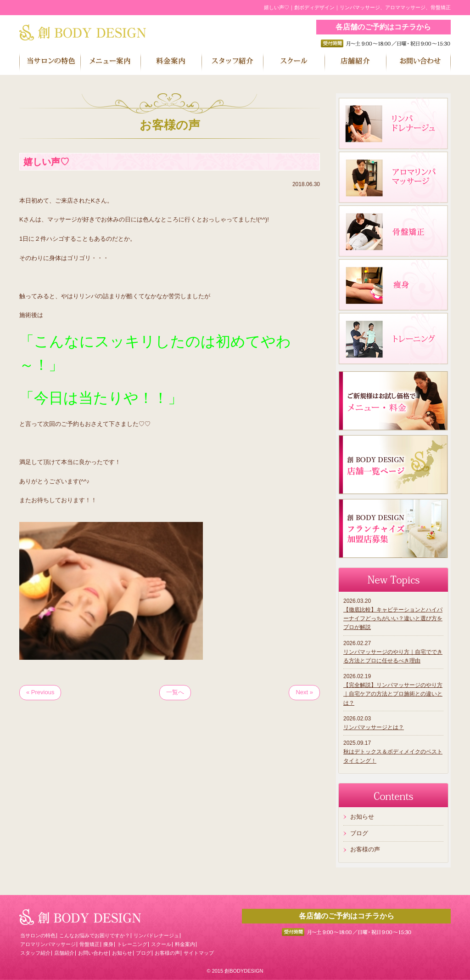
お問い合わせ (93, 953)
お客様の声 (365, 849)
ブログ (359, 833)
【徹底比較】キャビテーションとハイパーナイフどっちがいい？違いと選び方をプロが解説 (393, 618)
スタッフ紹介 (35, 953)
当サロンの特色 (38, 935)
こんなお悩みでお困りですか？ (95, 935)
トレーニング (132, 944)
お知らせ (362, 817)
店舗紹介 (64, 953)
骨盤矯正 (90, 944)
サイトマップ (199, 953)
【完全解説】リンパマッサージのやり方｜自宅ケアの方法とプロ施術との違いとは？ (393, 694)
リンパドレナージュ (156, 935)
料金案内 (185, 944)
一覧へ (175, 692)
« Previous (40, 692)
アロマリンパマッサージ (48, 944)
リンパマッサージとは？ (374, 727)
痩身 (108, 944)
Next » (304, 692)
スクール (161, 944)
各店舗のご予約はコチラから (383, 27)
